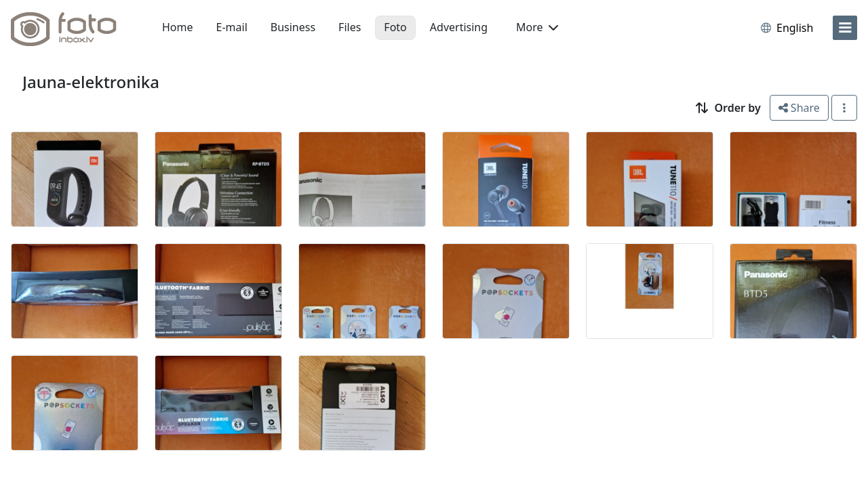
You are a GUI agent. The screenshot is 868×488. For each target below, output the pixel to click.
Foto (395, 27)
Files (350, 27)
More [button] (537, 27)
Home (178, 27)
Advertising (459, 27)
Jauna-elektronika (91, 82)
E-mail (232, 27)
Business (293, 27)
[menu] (845, 28)
